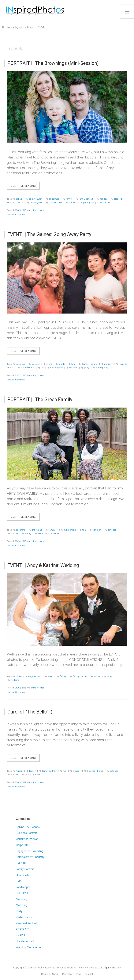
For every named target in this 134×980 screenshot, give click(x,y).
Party (19, 911)
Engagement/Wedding (30, 851)
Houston (97, 530)
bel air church (35, 199)
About (55, 974)
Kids (19, 881)
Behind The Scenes (28, 827)
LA (22, 202)
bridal (19, 676)
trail (27, 775)
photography (90, 202)
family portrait (86, 199)
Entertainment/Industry (30, 857)
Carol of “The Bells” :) (30, 712)
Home (45, 974)
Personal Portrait (26, 923)
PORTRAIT (22, 929)
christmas (54, 199)
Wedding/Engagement (30, 947)
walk (38, 775)
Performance (24, 917)
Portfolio (67, 974)
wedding (15, 680)
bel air (19, 199)
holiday (103, 199)
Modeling (22, 899)
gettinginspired (37, 210)
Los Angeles (36, 202)
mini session (55, 202)
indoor (97, 676)
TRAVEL (21, 935)
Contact (89, 974)
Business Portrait (26, 833)
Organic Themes (112, 968)
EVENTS (21, 863)
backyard (20, 530)
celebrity (36, 364)
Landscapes (23, 887)
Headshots (23, 875)
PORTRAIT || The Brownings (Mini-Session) (53, 63)
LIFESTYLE (22, 893)
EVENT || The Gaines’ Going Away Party (49, 234)
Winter (57, 533)
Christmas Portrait (27, 839)
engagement (35, 676)
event (49, 364)
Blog (78, 974)
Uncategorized (25, 941)
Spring (28, 533)
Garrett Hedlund (89, 364)
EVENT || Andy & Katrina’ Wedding (43, 565)
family (69, 199)
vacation (42, 533)
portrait (106, 202)
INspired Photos (95, 771)
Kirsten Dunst (28, 368)
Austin (19, 771)
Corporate (22, 845)
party (87, 368)
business (20, 364)
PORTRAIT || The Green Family (40, 399)
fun (73, 364)
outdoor (73, 202)
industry (108, 364)
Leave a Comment (16, 215)
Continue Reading (25, 187)
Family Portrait (25, 869)
